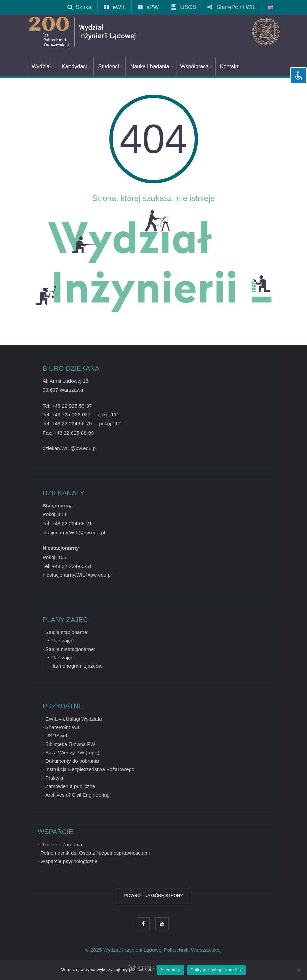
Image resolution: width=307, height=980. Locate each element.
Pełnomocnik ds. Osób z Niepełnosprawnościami (95, 853)
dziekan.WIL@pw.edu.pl (70, 448)
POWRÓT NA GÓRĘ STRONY (153, 896)
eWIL (115, 7)
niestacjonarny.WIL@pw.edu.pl (77, 575)
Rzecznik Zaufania (61, 844)
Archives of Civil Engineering (77, 795)
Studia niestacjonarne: (70, 649)
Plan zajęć (62, 641)
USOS (184, 7)
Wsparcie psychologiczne (69, 861)
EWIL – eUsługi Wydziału (74, 719)
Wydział (44, 67)
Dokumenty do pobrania (72, 761)
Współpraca (197, 67)
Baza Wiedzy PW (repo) (72, 752)
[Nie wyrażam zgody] (299, 970)
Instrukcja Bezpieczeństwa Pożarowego (90, 769)
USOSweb (57, 736)
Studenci (111, 67)
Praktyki (54, 778)
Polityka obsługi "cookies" (217, 970)
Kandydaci (77, 67)
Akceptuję (170, 970)
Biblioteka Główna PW (70, 744)
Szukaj (80, 7)
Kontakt (229, 67)
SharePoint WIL (232, 7)
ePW (148, 7)
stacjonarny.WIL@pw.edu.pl (74, 532)
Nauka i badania (152, 67)
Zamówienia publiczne (70, 786)
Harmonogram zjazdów (76, 666)
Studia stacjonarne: (67, 632)
